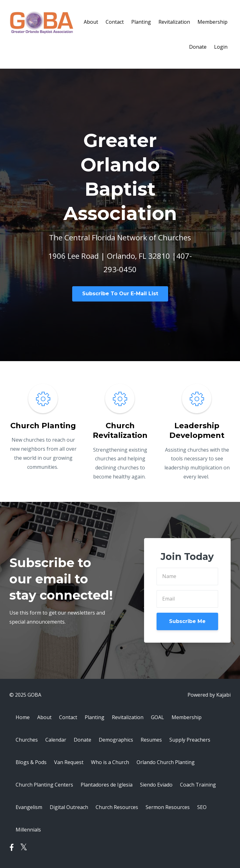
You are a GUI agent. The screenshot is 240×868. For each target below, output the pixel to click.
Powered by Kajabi (209, 695)
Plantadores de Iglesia (107, 785)
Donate (198, 47)
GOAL (157, 717)
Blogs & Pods (31, 762)
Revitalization (174, 22)
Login (221, 47)
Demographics (116, 740)
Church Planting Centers (44, 785)
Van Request (69, 762)
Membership (212, 22)
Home (23, 717)
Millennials (28, 830)
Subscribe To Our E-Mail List (120, 294)
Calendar (56, 740)
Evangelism (29, 807)
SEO (202, 807)
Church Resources (117, 807)
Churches (27, 740)
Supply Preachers (190, 740)
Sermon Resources (168, 807)
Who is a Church (110, 762)
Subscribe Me (187, 621)
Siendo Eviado (156, 785)
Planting (141, 22)
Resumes (151, 740)
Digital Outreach (69, 807)
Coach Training (198, 785)
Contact (115, 22)
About (91, 22)
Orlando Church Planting (166, 762)
